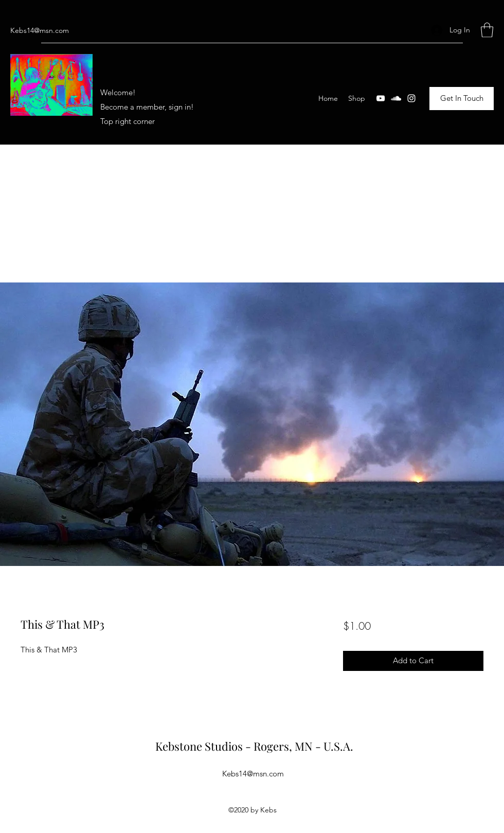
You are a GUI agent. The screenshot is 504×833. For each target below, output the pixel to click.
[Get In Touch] (462, 99)
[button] (487, 30)
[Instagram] (411, 98)
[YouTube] (381, 98)
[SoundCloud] (396, 98)
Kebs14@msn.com (40, 30)
